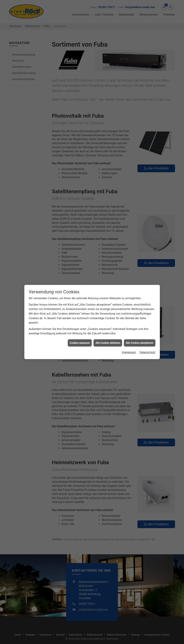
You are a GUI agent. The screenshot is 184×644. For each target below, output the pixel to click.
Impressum (129, 338)
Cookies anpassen (80, 329)
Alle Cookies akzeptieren (140, 329)
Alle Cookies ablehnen (108, 329)
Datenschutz (147, 338)
